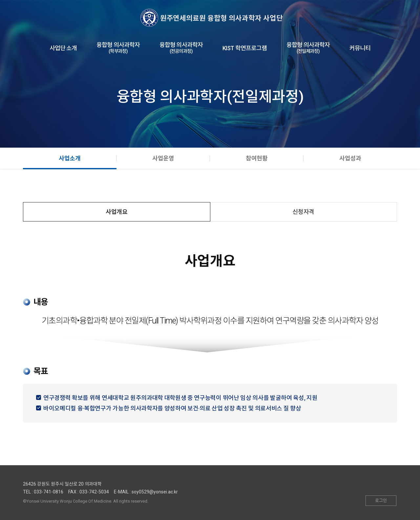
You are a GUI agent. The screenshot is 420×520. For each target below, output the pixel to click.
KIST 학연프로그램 (245, 48)
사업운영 (163, 158)
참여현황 (257, 158)
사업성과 (350, 158)
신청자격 (303, 212)
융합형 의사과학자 (118, 48)
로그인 (381, 500)
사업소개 (70, 158)
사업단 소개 (63, 48)
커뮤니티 (360, 48)
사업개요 (117, 212)
